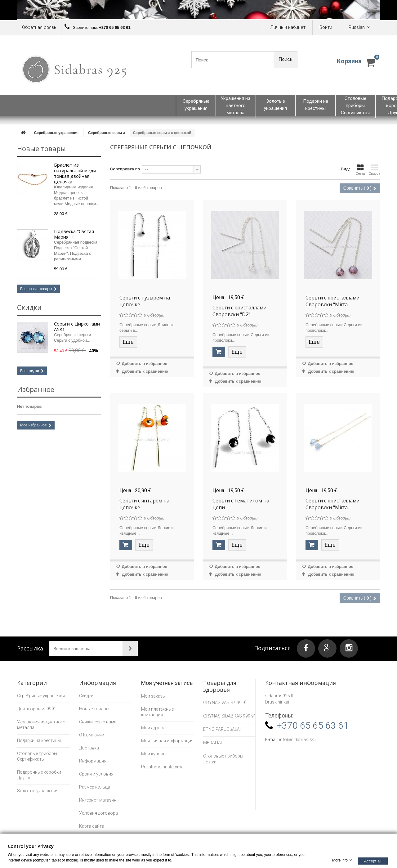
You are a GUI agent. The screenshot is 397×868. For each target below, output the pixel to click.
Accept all (373, 861)
